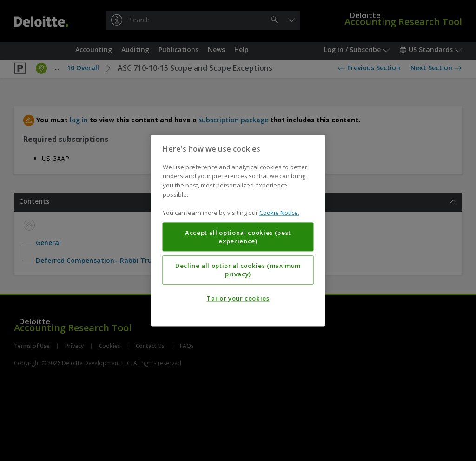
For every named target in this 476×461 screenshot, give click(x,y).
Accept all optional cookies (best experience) (238, 237)
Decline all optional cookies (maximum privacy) (238, 270)
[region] (238, 230)
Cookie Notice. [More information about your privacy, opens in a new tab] (279, 213)
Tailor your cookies (238, 298)
